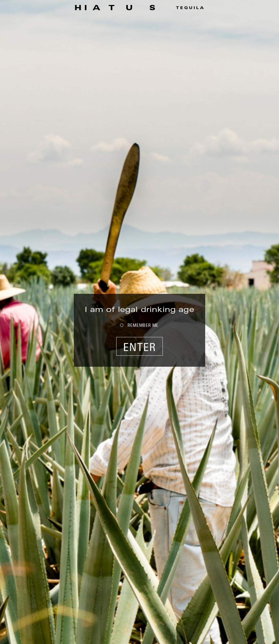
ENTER (139, 347)
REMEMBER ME (143, 325)
